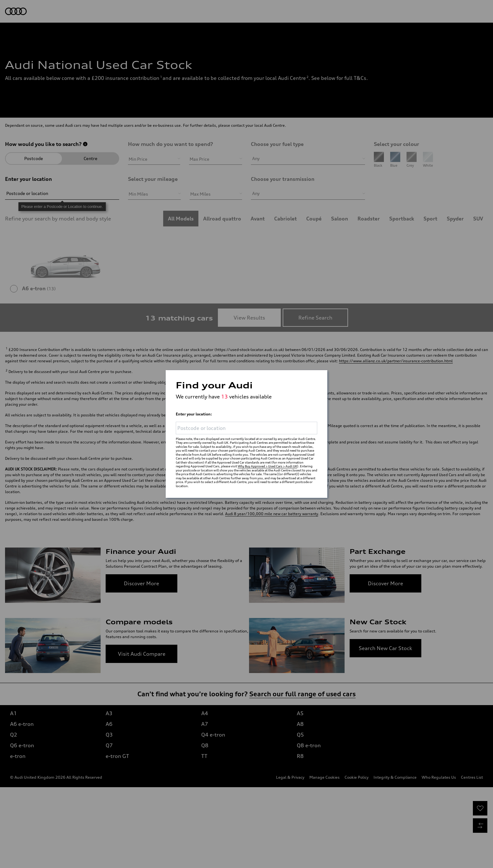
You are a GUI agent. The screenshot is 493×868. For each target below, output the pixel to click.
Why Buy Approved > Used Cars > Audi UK (267, 466)
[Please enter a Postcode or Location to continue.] (246, 422)
